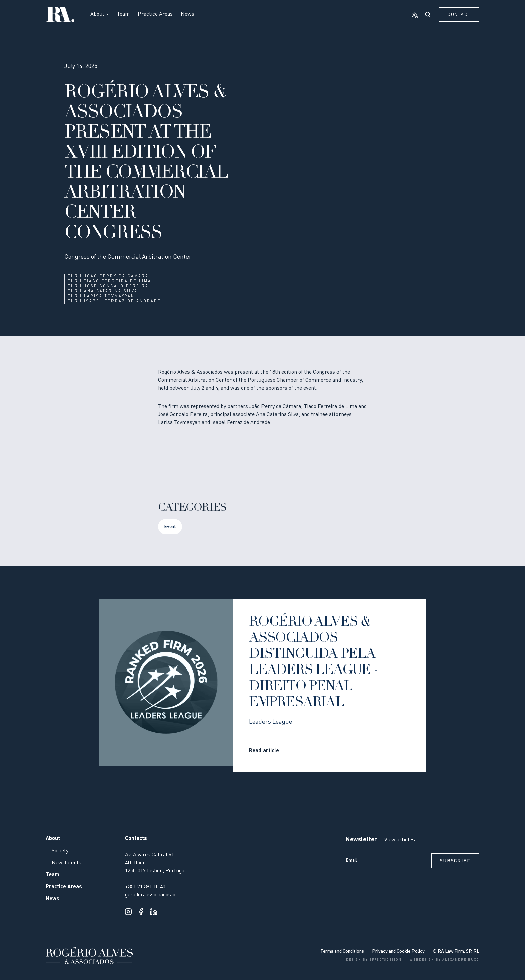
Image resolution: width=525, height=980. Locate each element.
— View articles (396, 840)
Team (123, 14)
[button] (99, 14)
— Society (57, 851)
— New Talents (63, 863)
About (53, 839)
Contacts (136, 839)
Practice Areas (155, 14)
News (187, 14)
